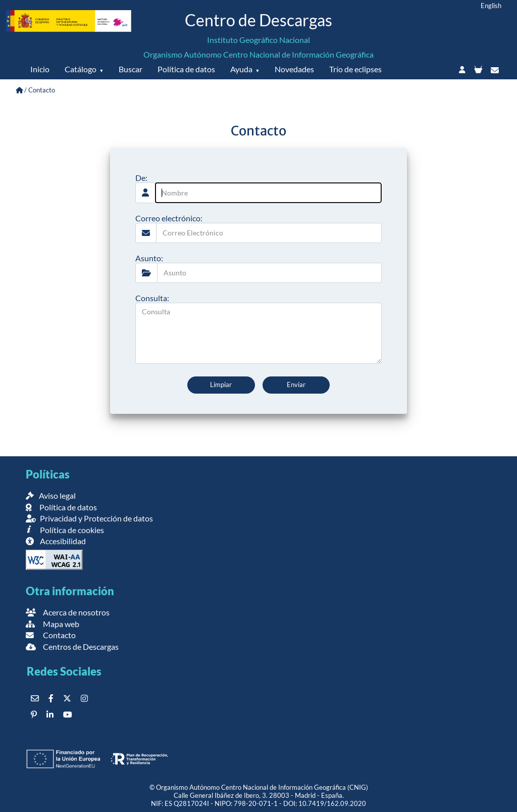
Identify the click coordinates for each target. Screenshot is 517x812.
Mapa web (53, 624)
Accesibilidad (56, 541)
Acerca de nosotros (68, 612)
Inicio (40, 69)
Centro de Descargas (258, 20)
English (491, 6)
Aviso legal (51, 495)
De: (141, 178)
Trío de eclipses (355, 69)
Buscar (131, 69)
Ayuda (241, 69)
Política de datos (186, 69)
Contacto (51, 635)
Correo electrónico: (169, 218)
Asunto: (149, 258)
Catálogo (81, 69)
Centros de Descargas (72, 647)
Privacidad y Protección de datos (89, 518)
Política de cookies (65, 530)
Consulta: (152, 298)
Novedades (294, 69)
